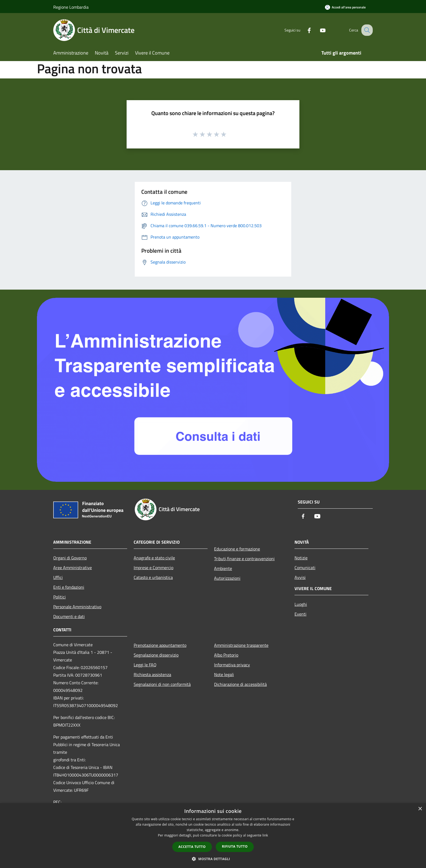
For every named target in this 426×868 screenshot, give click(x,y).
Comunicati (305, 568)
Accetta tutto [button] (192, 847)
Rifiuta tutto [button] (235, 846)
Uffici (58, 577)
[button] (213, 859)
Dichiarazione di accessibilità (240, 684)
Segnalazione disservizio (156, 655)
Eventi (300, 614)
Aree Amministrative (73, 568)
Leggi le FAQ (145, 665)
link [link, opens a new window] (265, 835)
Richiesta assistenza (152, 674)
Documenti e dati (69, 616)
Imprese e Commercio (154, 568)
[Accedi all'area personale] (345, 7)
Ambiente (223, 568)
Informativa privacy (232, 665)
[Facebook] (304, 30)
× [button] (420, 809)
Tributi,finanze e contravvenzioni (244, 559)
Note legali (224, 674)
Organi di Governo (70, 558)
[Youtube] (318, 30)
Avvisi (300, 577)
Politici (59, 597)
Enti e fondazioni (69, 587)
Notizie (301, 558)
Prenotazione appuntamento (160, 645)
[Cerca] (366, 30)
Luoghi (301, 604)
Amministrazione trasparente (241, 645)
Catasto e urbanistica (153, 577)
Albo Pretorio (226, 655)
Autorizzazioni (227, 578)
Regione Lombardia (71, 7)
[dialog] (213, 836)
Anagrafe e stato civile (154, 558)
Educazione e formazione (237, 549)
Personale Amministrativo (77, 607)
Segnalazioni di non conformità (162, 684)
